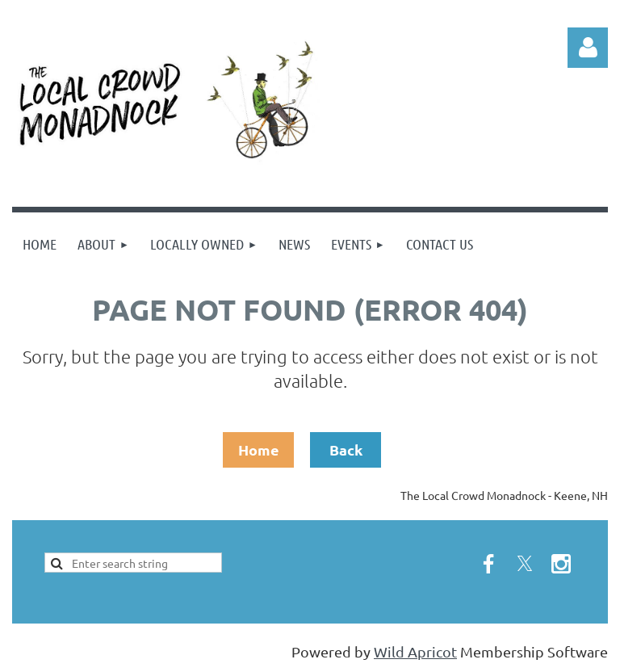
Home (259, 449)
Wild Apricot (415, 651)
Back (346, 449)
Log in (588, 48)
